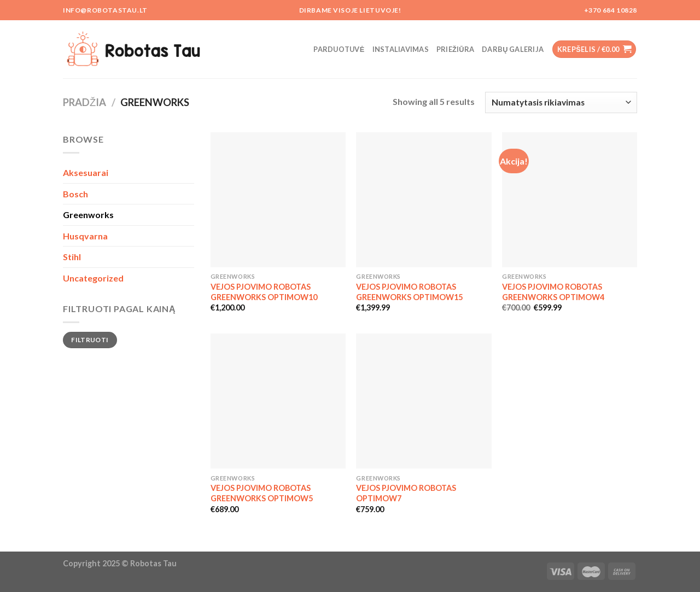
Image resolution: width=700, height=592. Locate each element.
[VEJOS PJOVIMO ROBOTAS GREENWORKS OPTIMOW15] (424, 200)
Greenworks (88, 215)
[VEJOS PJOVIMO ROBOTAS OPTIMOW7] (424, 401)
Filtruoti (90, 340)
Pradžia (84, 102)
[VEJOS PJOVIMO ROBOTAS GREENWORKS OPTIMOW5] (278, 401)
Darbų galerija (513, 49)
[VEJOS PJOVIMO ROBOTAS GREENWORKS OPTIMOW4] (570, 200)
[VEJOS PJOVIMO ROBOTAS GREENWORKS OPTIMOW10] (278, 200)
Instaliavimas (401, 49)
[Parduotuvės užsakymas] (561, 102)
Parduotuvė (339, 49)
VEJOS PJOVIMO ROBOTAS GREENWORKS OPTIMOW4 (553, 292)
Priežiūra (455, 49)
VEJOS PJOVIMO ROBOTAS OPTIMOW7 (406, 493)
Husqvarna (85, 236)
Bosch (75, 194)
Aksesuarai (86, 172)
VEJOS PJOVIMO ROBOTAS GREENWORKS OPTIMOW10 (264, 292)
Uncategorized (93, 278)
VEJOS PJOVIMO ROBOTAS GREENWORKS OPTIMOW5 (262, 493)
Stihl (72, 257)
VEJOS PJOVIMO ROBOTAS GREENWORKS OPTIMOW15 (409, 292)
